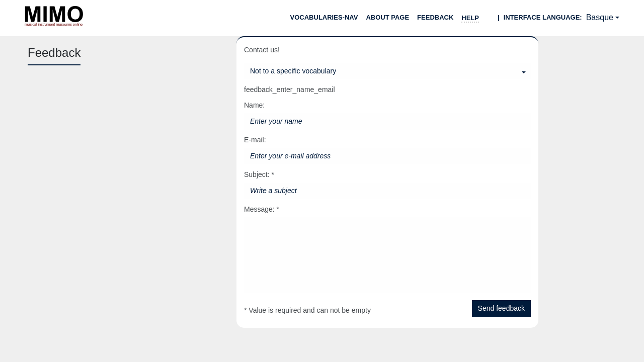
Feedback (435, 17)
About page (387, 17)
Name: (254, 105)
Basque (600, 17)
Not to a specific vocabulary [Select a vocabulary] (293, 71)
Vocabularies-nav (324, 17)
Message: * (262, 209)
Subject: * (259, 174)
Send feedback (501, 308)
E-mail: (255, 140)
